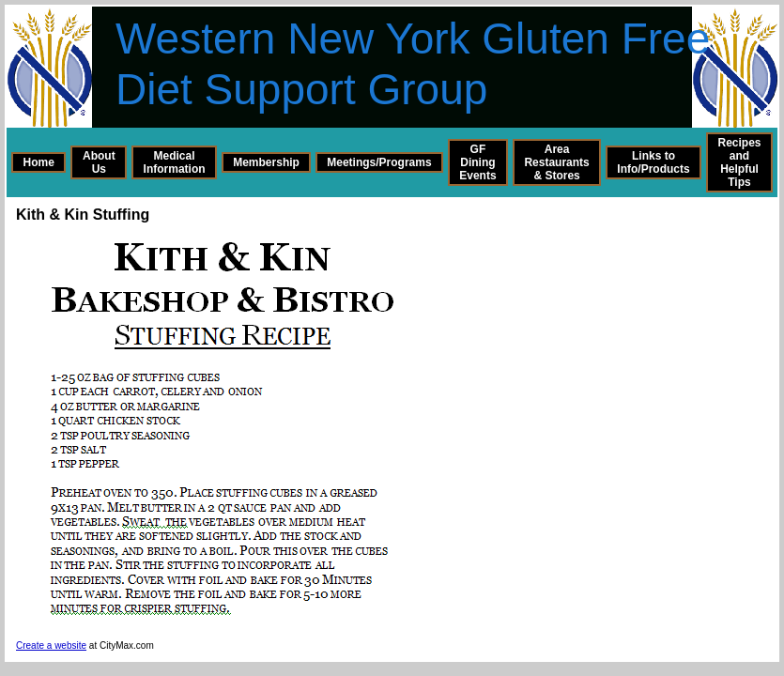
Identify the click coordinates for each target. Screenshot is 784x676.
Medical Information (175, 162)
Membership (266, 162)
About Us (99, 162)
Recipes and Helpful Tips (739, 162)
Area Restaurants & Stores (556, 162)
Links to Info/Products (653, 162)
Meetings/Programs (379, 162)
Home (39, 162)
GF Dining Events (477, 162)
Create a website (51, 645)
